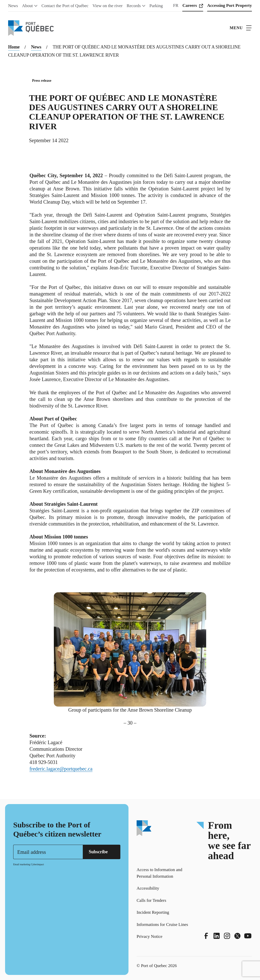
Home (14, 47)
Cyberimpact (37, 864)
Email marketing (22, 864)
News (36, 47)
